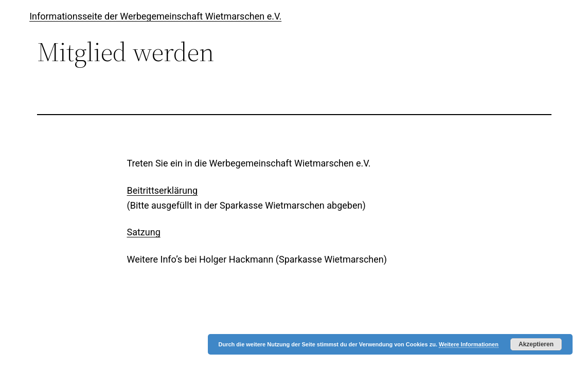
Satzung (144, 232)
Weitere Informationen (469, 344)
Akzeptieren (536, 344)
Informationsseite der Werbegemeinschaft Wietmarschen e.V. (155, 16)
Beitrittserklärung (163, 190)
